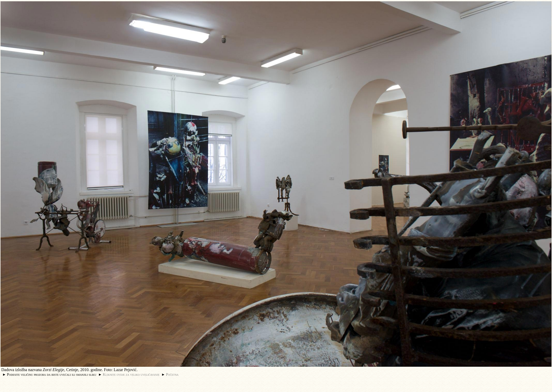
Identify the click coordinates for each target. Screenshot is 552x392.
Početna (172, 374)
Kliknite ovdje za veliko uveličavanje (131, 374)
